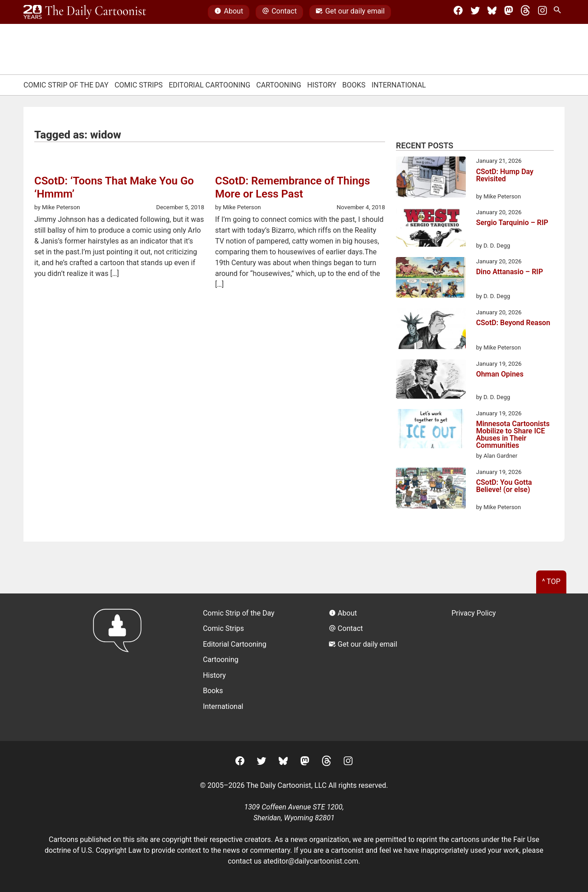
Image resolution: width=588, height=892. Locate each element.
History (322, 85)
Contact (279, 12)
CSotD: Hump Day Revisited (505, 176)
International (399, 85)
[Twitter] (475, 12)
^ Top (551, 582)
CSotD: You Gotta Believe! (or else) (504, 486)
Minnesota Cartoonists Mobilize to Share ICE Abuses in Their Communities (513, 435)
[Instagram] (542, 12)
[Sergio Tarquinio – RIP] (431, 229)
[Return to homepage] (120, 667)
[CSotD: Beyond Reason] (431, 330)
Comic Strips (139, 85)
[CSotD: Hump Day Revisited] (431, 179)
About (229, 12)
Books (354, 85)
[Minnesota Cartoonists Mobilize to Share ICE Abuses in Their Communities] (431, 430)
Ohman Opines (500, 375)
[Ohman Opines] (431, 381)
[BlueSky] (492, 12)
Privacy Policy (474, 613)
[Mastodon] (509, 12)
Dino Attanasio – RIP (510, 272)
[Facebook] (458, 12)
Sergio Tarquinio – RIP (512, 223)
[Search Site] (559, 12)
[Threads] (525, 12)
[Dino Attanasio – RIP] (431, 279)
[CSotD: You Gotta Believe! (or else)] (431, 490)
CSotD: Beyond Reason (513, 323)
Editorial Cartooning (209, 85)
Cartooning (279, 85)
